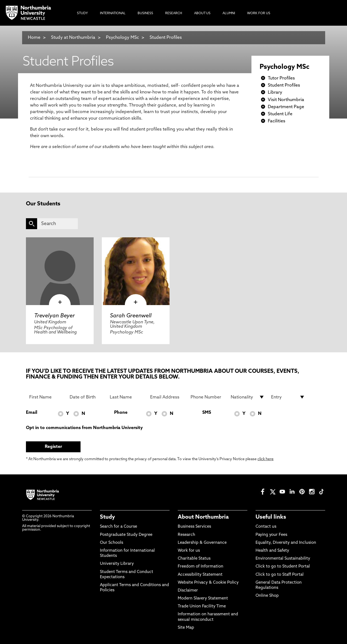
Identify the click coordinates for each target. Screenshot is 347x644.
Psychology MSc (122, 38)
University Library (117, 564)
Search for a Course (118, 527)
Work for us (189, 551)
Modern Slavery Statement (203, 599)
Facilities (277, 121)
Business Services (194, 527)
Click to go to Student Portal (283, 567)
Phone (121, 413)
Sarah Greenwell (131, 316)
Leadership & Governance (202, 543)
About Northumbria (203, 517)
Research (186, 535)
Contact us (266, 527)
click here (266, 459)
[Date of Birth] (87, 397)
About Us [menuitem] (202, 13)
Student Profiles (166, 38)
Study (107, 517)
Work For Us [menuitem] (259, 13)
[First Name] (46, 397)
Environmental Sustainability (283, 559)
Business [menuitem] (145, 13)
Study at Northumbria (73, 38)
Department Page (286, 107)
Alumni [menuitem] (229, 13)
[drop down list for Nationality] (248, 397)
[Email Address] (167, 397)
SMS (207, 413)
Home (34, 38)
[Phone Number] (207, 397)
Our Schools (112, 543)
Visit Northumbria (286, 100)
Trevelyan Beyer (54, 316)
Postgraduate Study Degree (126, 535)
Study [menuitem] (82, 13)
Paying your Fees (271, 535)
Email (32, 413)
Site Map (186, 628)
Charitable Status (194, 559)
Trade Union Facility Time (202, 606)
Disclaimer (188, 591)
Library (275, 93)
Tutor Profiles (281, 78)
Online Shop (267, 596)
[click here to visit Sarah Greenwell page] (136, 271)
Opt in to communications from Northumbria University (84, 428)
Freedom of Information (201, 567)
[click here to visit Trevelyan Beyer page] (60, 271)
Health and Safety (272, 551)
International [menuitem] (113, 13)
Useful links (271, 517)
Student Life (280, 114)
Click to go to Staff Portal (280, 575)
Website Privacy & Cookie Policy (208, 583)
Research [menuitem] (174, 13)
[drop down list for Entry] (288, 397)
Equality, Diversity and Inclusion (286, 543)
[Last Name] (127, 397)
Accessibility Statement (200, 575)
